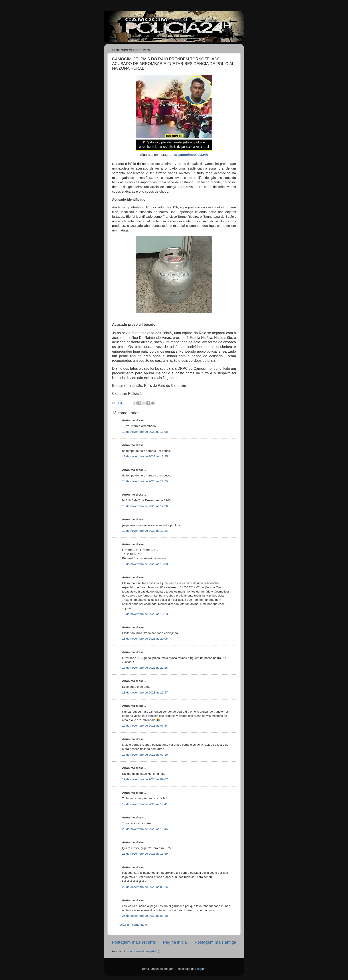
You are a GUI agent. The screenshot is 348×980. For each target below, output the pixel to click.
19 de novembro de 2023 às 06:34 (145, 726)
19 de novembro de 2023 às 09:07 (145, 779)
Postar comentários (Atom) (141, 951)
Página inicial (175, 942)
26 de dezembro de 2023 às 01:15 (145, 887)
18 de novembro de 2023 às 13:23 (145, 614)
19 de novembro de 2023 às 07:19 (145, 755)
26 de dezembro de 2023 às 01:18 (145, 916)
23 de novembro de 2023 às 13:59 (145, 854)
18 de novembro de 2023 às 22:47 (145, 693)
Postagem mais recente (134, 942)
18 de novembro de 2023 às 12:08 (145, 432)
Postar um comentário (132, 925)
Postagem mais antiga (215, 942)
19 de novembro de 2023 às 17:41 (145, 804)
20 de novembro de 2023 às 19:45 (145, 829)
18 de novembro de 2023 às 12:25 (145, 456)
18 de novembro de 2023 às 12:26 (145, 506)
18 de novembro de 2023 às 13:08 (145, 564)
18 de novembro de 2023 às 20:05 (145, 639)
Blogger (200, 969)
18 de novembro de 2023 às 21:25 (145, 668)
